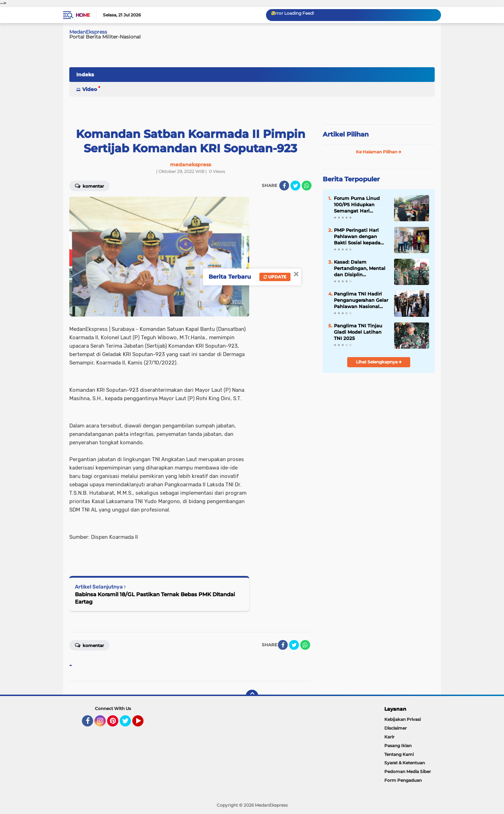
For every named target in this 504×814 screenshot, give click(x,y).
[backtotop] (252, 696)
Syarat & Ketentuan (405, 763)
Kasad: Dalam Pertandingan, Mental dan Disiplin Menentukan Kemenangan (360, 269)
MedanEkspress (88, 32)
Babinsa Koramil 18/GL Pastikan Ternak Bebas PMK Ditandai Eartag (155, 598)
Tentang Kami (399, 754)
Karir (389, 737)
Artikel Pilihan (346, 134)
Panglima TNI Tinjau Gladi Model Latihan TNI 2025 (358, 332)
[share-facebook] (284, 186)
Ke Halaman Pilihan (379, 152)
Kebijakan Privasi (402, 719)
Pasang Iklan (398, 746)
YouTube (143, 724)
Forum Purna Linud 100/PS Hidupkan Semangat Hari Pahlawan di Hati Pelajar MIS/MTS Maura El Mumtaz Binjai (360, 205)
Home (83, 15)
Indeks (85, 75)
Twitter (128, 724)
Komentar (89, 186)
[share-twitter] (295, 186)
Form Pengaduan (403, 780)
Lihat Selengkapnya (379, 362)
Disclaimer (395, 728)
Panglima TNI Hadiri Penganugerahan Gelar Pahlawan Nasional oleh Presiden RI (361, 300)
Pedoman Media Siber (408, 771)
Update (275, 277)
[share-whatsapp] (307, 186)
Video (90, 89)
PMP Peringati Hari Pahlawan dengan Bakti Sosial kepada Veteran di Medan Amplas (357, 237)
